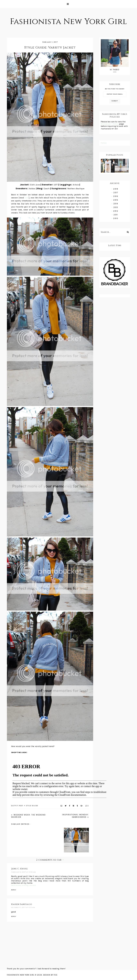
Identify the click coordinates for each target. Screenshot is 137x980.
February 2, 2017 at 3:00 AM (24, 872)
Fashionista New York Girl (68, 22)
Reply (14, 890)
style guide (32, 806)
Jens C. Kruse (20, 869)
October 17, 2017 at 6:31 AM (23, 907)
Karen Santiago (22, 904)
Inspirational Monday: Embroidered (75, 816)
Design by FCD (50, 975)
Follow (104, 143)
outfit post (17, 806)
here (27, 198)
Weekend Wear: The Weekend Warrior (28, 816)
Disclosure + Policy (110, 124)
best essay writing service (24, 885)
